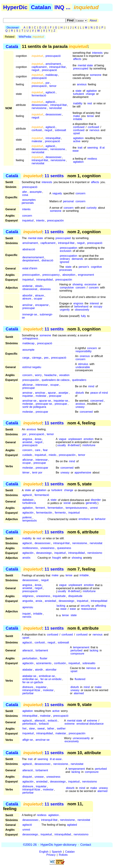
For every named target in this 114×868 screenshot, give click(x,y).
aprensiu (28, 607)
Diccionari (13, 28)
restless (92, 159)
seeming (93, 148)
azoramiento (44, 663)
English (44, 852)
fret (24, 729)
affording (101, 606)
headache (50, 375)
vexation (64, 375)
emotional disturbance (90, 724)
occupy (98, 307)
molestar (41, 396)
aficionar (28, 385)
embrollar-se (30, 679)
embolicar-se (47, 676)
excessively (72, 741)
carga (26, 358)
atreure (27, 299)
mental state (85, 65)
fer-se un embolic (51, 679)
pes (46, 358)
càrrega (37, 358)
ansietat (27, 442)
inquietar (28, 396)
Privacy (51, 855)
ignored (64, 262)
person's (84, 267)
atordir (39, 670)
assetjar (63, 393)
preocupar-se (44, 404)
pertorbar (28, 693)
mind (91, 386)
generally (91, 503)
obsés (39, 286)
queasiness (64, 548)
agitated (72, 825)
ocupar (38, 299)
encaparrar (42, 305)
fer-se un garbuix (33, 682)
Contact (86, 845)
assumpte (36, 192)
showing (78, 284)
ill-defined (74, 445)
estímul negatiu (32, 367)
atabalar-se (29, 676)
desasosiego (44, 553)
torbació (44, 724)
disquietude (75, 596)
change (90, 94)
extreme (92, 721)
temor (53, 86)
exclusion (66, 251)
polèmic (27, 518)
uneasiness (47, 548)
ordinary (65, 259)
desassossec (40, 105)
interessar (42, 385)
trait (80, 148)
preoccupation (69, 248)
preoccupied (81, 68)
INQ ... (62, 7)
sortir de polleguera (34, 407)
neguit (36, 70)
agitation (92, 91)
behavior (100, 519)
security (85, 606)
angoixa (27, 439)
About (93, 20)
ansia (39, 601)
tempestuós (30, 521)
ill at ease (56, 759)
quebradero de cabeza (56, 380)
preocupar (29, 308)
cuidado (27, 455)
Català (12, 46)
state (78, 91)
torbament (42, 650)
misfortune (89, 445)
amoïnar (27, 305)
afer (25, 192)
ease (63, 609)
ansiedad (50, 601)
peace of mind (99, 393)
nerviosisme (39, 108)
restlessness (30, 548)
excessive (91, 284)
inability (78, 103)
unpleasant (75, 439)
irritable (78, 119)
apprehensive (83, 473)
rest (90, 103)
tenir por (37, 473)
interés (40, 220)
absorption (69, 275)
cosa (25, 195)
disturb (80, 393)
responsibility (84, 351)
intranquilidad (44, 280)
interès (26, 209)
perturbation (30, 658)
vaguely (57, 193)
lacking (61, 606)
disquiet (27, 777)
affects (77, 59)
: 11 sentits (43, 176)
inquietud (28, 220)
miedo (52, 455)
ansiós (26, 558)
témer (26, 473)
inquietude (59, 596)
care (38, 450)
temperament (81, 647)
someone (96, 75)
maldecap (52, 75)
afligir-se (28, 740)
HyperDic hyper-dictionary (58, 845)
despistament (31, 260)
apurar (52, 393)
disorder (96, 500)
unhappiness (30, 338)
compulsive (67, 288)
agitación (28, 513)
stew (32, 729)
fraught (56, 558)
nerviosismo (95, 553)
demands (77, 259)
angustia (28, 601)
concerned (97, 401)
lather (51, 729)
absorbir (27, 295)
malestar (37, 141)
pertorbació (29, 724)
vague (63, 439)
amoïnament (53, 64)
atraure (39, 295)
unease (39, 777)
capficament (39, 67)
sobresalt (60, 130)
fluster (44, 658)
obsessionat (30, 289)
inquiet (26, 614)
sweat (41, 729)
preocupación (55, 220)
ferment (40, 508)
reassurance (89, 609)
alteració (28, 650)
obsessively (82, 310)
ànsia (38, 439)
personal (68, 201)
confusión (60, 663)
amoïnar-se (29, 401)
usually (62, 445)
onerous (85, 356)
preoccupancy (51, 275)
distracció (47, 260)
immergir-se (30, 314)
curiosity (92, 208)
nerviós (27, 617)
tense (90, 116)
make (76, 116)
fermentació (39, 95)
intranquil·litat (57, 67)
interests (97, 53)
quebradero (79, 380)
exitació (52, 721)
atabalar (27, 670)
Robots (63, 855)
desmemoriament (33, 257)
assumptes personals (29, 201)
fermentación (44, 513)
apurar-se (45, 401)
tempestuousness (76, 508)
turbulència (29, 503)
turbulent (78, 94)
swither (61, 729)
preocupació (53, 56)
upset (76, 133)
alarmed (79, 693)
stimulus (83, 364)
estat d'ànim (30, 268)
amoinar (27, 393)
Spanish (57, 852)
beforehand (81, 307)
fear (45, 450)
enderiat (27, 286)
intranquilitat (53, 138)
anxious (82, 84)
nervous (95, 130)
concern (80, 193)
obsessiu (45, 289)
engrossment (86, 275)
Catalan (41, 7)
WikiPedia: (31, 37)
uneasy (80, 407)
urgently (65, 310)
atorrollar (51, 670)
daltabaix (28, 500)
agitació (50, 92)
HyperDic (15, 7)
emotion (89, 439)
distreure (28, 687)
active (77, 141)
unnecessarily (81, 738)
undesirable (83, 367)
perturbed (76, 650)
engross (78, 303)
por (48, 83)
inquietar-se (61, 401)
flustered (80, 679)
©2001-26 (30, 845)
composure (77, 654)
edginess (28, 596)
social (67, 503)
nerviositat (55, 108)
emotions (84, 519)
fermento (60, 513)
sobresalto (89, 663)
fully (83, 316)
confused (79, 127)
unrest (94, 508)
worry (38, 375)
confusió (37, 130)
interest (94, 303)
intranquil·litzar (31, 690)
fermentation (55, 508)
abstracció (29, 249)
